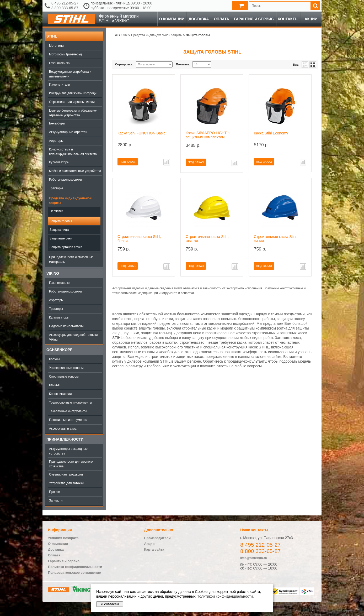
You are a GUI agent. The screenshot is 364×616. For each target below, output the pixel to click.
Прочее (54, 492)
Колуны (55, 359)
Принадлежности (65, 439)
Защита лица (59, 230)
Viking (53, 273)
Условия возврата (63, 538)
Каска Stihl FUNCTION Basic (141, 133)
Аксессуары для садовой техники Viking (73, 337)
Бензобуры (57, 123)
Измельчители (59, 85)
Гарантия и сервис (254, 19)
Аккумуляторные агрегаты (68, 132)
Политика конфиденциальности (75, 567)
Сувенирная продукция (66, 474)
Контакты (288, 19)
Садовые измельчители (66, 326)
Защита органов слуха (66, 247)
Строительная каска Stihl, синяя (276, 239)
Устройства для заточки (66, 483)
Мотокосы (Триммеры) (65, 54)
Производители (157, 538)
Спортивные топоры (64, 377)
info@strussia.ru (254, 558)
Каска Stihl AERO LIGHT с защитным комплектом (208, 135)
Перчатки (56, 211)
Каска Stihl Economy (271, 133)
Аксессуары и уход (63, 429)
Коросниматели (60, 394)
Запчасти (56, 500)
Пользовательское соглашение (74, 573)
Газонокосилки (60, 63)
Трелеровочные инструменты (71, 403)
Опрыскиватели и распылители (72, 102)
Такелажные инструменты (68, 411)
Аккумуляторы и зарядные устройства (68, 451)
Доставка (199, 19)
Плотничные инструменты (68, 420)
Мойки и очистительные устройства (75, 171)
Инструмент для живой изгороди (73, 93)
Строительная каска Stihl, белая (139, 239)
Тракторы (56, 188)
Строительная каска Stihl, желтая (207, 239)
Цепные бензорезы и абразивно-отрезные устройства (73, 113)
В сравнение (167, 162)
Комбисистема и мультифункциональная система (73, 152)
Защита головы (61, 221)
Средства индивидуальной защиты (70, 201)
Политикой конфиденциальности (225, 596)
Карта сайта (154, 549)
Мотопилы (57, 46)
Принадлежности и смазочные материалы (71, 259)
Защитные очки (61, 238)
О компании (172, 19)
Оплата (221, 19)
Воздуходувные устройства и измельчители (70, 74)
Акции (311, 19)
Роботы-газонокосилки (65, 180)
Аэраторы (56, 141)
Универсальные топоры (66, 368)
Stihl (52, 36)
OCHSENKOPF (59, 350)
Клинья (54, 385)
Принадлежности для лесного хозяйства (71, 464)
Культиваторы (59, 162)
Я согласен (110, 604)
